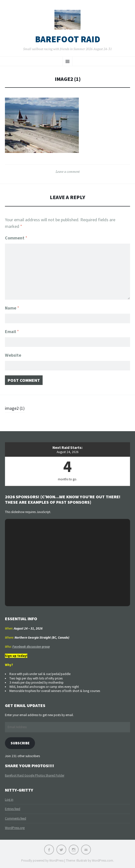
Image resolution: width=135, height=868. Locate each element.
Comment (16, 238)
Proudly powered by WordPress (42, 861)
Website (13, 355)
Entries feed (13, 809)
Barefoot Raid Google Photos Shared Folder (35, 775)
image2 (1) (15, 408)
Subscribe (20, 743)
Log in (9, 800)
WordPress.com (102, 861)
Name (12, 308)
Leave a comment (68, 172)
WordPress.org (15, 828)
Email (12, 331)
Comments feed (16, 818)
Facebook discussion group (31, 647)
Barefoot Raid (68, 39)
